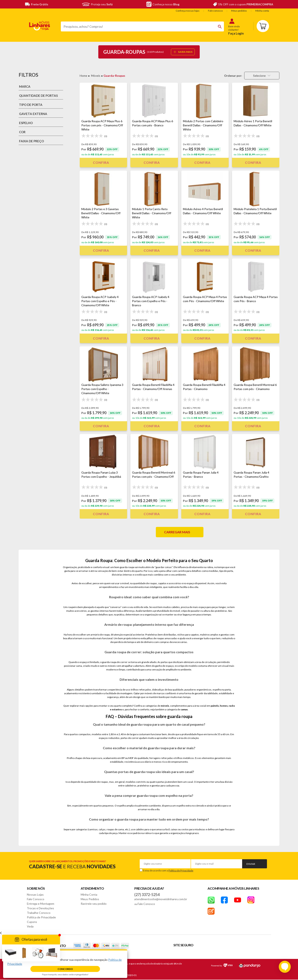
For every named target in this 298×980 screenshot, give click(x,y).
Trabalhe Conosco (39, 913)
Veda (30, 926)
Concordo (65, 969)
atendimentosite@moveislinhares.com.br (161, 899)
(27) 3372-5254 (147, 895)
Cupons (32, 922)
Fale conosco (215, 11)
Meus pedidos (239, 11)
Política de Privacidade (181, 871)
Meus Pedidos (90, 899)
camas (184, 709)
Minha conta (262, 11)
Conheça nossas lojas (188, 11)
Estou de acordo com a (168, 871)
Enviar (251, 864)
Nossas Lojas (35, 894)
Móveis (96, 76)
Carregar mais (177, 532)
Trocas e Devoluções (40, 908)
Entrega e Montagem (41, 904)
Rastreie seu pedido (94, 904)
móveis (165, 706)
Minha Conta (89, 894)
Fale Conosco (36, 899)
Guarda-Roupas (114, 76)
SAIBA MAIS (183, 52)
